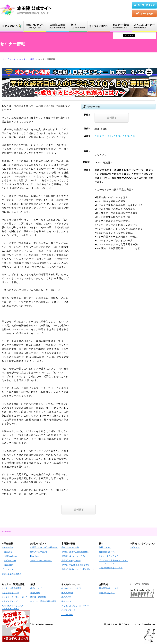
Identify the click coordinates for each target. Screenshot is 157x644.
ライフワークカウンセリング (14, 597)
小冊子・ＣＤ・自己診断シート (44, 547)
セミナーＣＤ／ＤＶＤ (109, 556)
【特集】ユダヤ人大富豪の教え (75, 552)
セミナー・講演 (27, 59)
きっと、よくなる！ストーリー (75, 606)
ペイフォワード (68, 610)
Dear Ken (34, 556)
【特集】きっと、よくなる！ (74, 556)
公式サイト (135, 547)
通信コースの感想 (38, 597)
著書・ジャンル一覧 (70, 547)
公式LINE (8, 552)
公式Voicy (8, 565)
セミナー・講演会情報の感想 (43, 601)
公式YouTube (10, 561)
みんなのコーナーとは (71, 588)
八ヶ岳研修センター (10, 593)
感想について (36, 588)
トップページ (9, 59)
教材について (105, 547)
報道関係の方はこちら (109, 588)
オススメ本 (66, 597)
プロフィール (8, 569)
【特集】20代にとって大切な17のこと (78, 569)
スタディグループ (9, 601)
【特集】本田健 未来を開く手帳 (75, 565)
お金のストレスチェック (41, 561)
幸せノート (66, 601)
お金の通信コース (107, 552)
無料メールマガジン (39, 552)
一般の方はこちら (107, 593)
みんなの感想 (67, 615)
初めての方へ (8, 547)
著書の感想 (35, 593)
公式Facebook (10, 556)
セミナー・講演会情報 (11, 588)
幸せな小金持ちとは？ (11, 574)
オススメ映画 (67, 593)
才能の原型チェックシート (111, 568)
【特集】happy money (71, 561)
